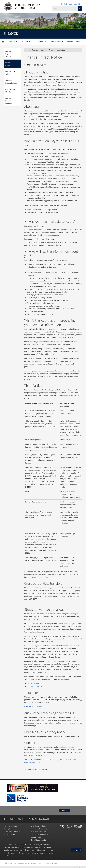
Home (27, 50)
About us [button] (11, 42)
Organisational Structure (11, 91)
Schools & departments (68, 4)
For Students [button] (39, 42)
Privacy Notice (8, 64)
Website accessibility (39, 826)
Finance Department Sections (10, 54)
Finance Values (11, 73)
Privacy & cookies (10, 829)
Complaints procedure (12, 832)
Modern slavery (9, 834)
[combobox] (65, 8)
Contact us (64, 811)
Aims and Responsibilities (11, 82)
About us (43, 50)
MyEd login (77, 850)
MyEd (80, 4)
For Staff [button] (24, 42)
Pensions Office (73, 42)
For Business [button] (56, 42)
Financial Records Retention (9, 101)
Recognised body (14, 853)
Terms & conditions (11, 826)
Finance (35, 50)
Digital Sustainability (39, 840)
